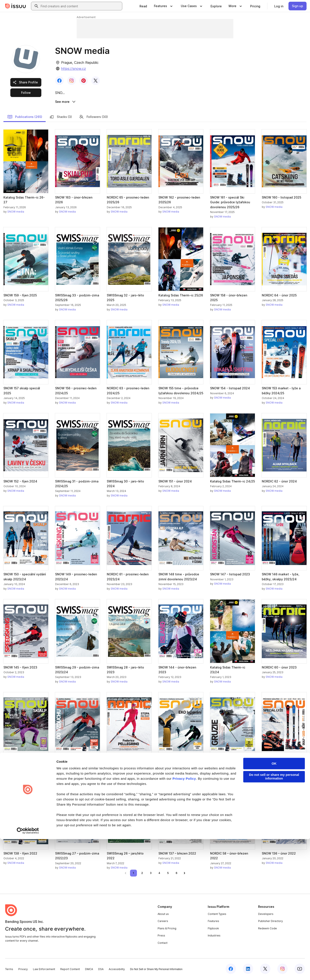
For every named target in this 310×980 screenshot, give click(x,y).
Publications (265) (25, 117)
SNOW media (16, 212)
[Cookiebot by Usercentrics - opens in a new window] (28, 972)
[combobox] (81, 6)
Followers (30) (93, 117)
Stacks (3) (60, 117)
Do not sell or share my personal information (274, 917)
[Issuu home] (15, 6)
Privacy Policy (184, 920)
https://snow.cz (74, 69)
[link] (143, 6)
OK (274, 904)
